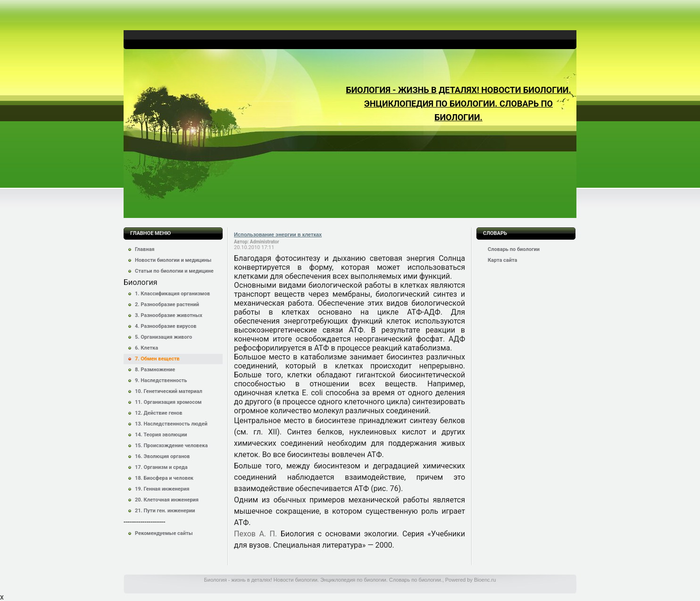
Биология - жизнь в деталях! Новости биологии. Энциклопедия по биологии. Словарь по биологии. (458, 104)
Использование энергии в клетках (278, 234)
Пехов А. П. (255, 534)
